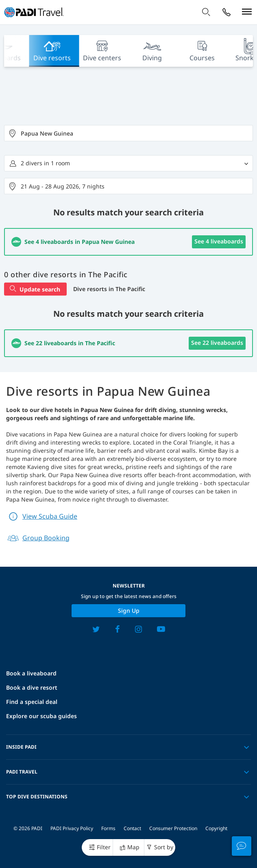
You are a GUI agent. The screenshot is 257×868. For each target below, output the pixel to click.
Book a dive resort (32, 687)
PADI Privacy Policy (72, 828)
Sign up (129, 610)
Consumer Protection (173, 828)
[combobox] (128, 133)
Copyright (216, 828)
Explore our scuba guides (41, 716)
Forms (108, 828)
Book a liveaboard (31, 673)
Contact (132, 828)
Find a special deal (32, 702)
